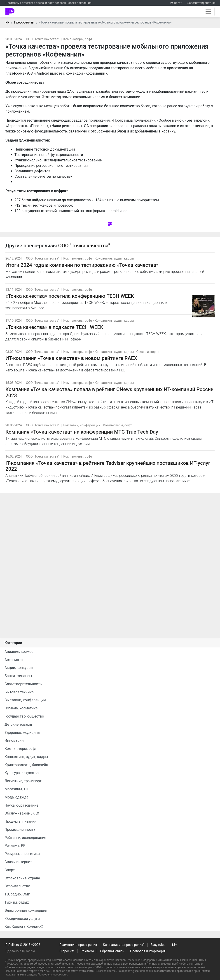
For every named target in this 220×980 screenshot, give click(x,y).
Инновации (14, 740)
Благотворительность (23, 684)
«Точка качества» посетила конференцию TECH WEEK (70, 296)
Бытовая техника (19, 692)
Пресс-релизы (24, 22)
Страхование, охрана (22, 878)
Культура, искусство (22, 773)
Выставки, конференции (82, 425)
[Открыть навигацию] (208, 12)
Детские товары (18, 724)
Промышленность (20, 830)
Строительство (17, 886)
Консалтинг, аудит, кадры (114, 259)
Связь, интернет (148, 352)
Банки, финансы (18, 676)
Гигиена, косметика (21, 708)
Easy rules (158, 945)
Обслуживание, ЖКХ (22, 813)
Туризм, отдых (17, 902)
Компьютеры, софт (78, 39)
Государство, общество (24, 716)
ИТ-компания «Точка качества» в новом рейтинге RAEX (71, 358)
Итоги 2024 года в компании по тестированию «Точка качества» (82, 265)
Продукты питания (20, 821)
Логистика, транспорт (23, 781)
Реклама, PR (15, 846)
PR (7, 22)
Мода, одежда (16, 797)
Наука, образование (21, 805)
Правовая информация (148, 951)
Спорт (10, 870)
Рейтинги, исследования (25, 838)
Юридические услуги (22, 919)
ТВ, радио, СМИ (18, 894)
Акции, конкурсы (19, 668)
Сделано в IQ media (20, 951)
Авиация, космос (19, 652)
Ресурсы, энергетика (22, 854)
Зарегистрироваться (201, 3)
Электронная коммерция (26, 910)
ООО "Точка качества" (43, 39)
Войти (178, 3)
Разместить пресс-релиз (78, 945)
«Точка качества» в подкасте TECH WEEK (54, 327)
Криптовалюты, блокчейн (26, 765)
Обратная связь (112, 951)
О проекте (67, 951)
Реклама (87, 951)
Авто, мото (14, 660)
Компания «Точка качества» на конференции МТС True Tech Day (82, 432)
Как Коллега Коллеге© (24, 927)
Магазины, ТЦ (16, 789)
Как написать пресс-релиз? (124, 945)
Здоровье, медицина (22, 733)
